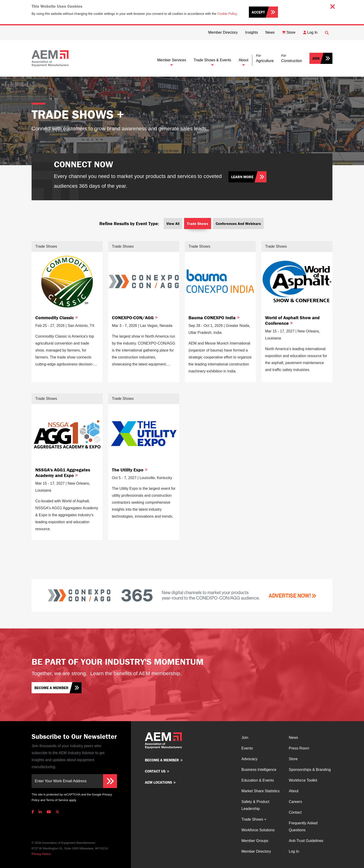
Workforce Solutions (258, 830)
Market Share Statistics (261, 791)
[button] (265, 58)
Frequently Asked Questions (303, 827)
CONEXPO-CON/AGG (135, 317)
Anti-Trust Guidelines (306, 841)
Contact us (155, 771)
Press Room (299, 748)
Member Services (172, 60)
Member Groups (255, 841)
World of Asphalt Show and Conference (292, 320)
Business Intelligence (259, 770)
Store (293, 759)
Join (316, 58)
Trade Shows (198, 224)
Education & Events (258, 780)
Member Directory (256, 851)
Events (247, 748)
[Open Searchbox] (327, 33)
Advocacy (249, 759)
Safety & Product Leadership (255, 805)
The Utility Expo (130, 470)
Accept (258, 12)
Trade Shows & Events (212, 60)
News (293, 738)
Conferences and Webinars (238, 224)
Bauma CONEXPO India (214, 317)
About (244, 60)
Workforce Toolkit (303, 780)
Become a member (51, 688)
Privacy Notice (41, 854)
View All (173, 224)
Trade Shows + (254, 819)
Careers (295, 802)
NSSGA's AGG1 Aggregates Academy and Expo (63, 472)
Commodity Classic (57, 317)
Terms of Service (57, 800)
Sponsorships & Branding (310, 770)
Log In (294, 851)
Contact (295, 812)
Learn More (242, 177)
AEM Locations (158, 782)
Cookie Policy (227, 14)
